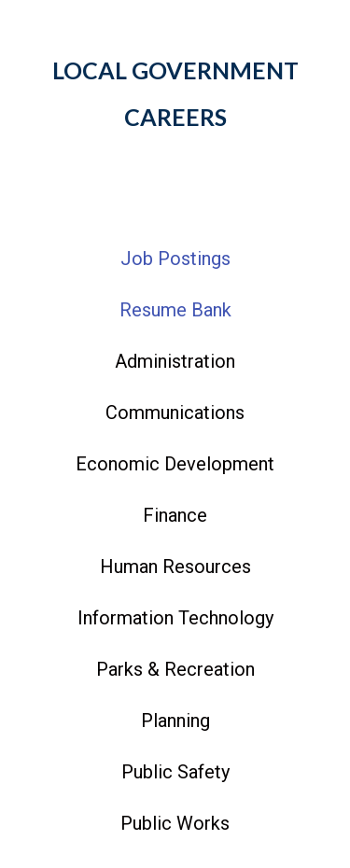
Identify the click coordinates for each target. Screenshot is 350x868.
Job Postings (175, 259)
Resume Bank (175, 310)
